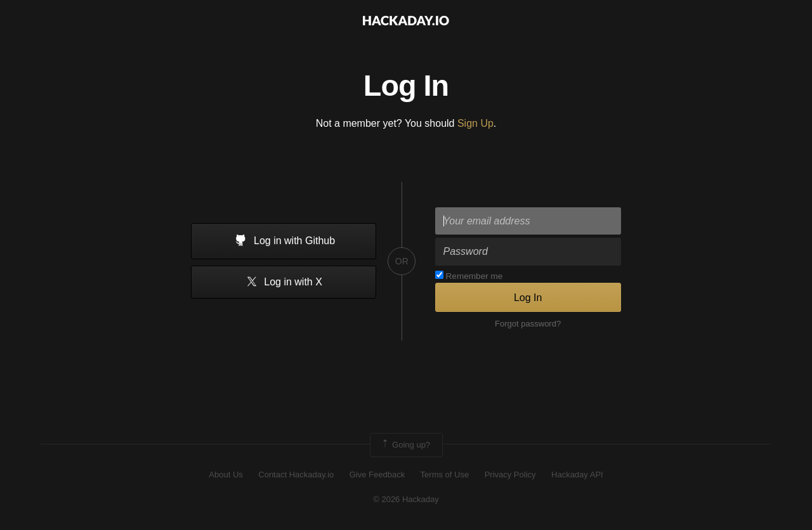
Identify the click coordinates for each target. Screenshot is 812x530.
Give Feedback (377, 475)
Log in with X (284, 282)
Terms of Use (445, 475)
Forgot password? (528, 324)
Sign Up (475, 123)
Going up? (405, 445)
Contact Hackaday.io (296, 475)
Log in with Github (284, 242)
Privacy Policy (510, 475)
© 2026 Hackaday (406, 499)
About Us (226, 475)
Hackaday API (577, 475)
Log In (528, 298)
